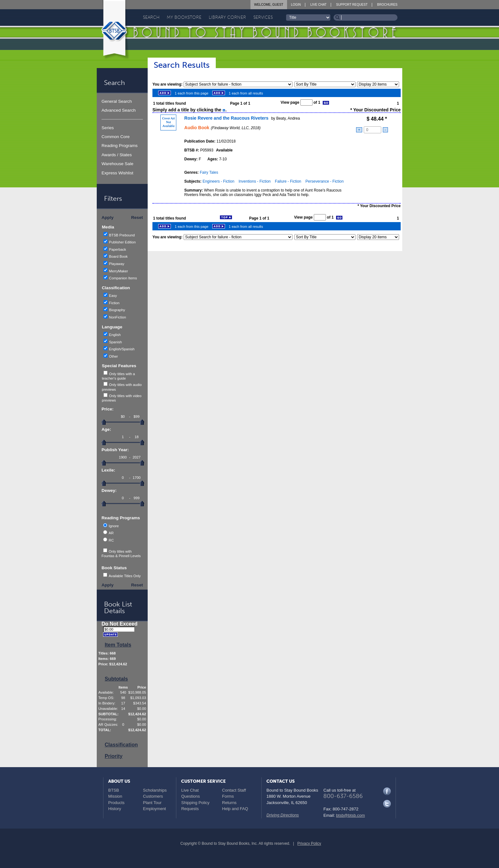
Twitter (387, 804)
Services (263, 17)
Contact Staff (234, 790)
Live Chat (318, 5)
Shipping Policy (195, 803)
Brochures (387, 5)
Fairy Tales (209, 172)
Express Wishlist (117, 173)
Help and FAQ (235, 809)
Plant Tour (152, 803)
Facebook (387, 791)
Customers (153, 796)
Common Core (116, 137)
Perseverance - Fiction (325, 181)
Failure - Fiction (288, 181)
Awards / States (117, 155)
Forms (228, 796)
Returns (229, 803)
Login (296, 5)
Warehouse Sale (117, 164)
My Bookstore (184, 17)
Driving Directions (283, 815)
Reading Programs (119, 146)
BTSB (114, 790)
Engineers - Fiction (218, 181)
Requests (190, 809)
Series (108, 128)
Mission (115, 796)
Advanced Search (119, 110)
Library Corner (227, 17)
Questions (190, 796)
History (115, 809)
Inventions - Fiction (255, 181)
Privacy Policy (309, 843)
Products (116, 803)
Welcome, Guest (269, 5)
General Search (117, 101)
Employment (154, 809)
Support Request (352, 5)
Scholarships (155, 790)
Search (151, 17)
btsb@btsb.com (351, 815)
